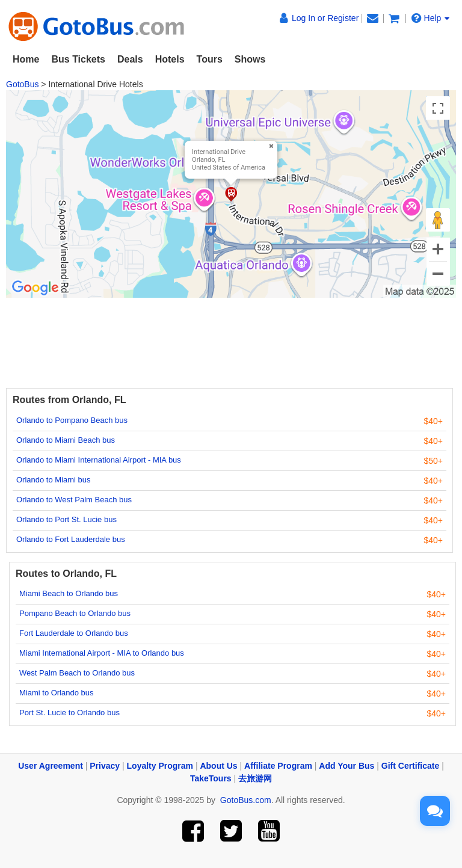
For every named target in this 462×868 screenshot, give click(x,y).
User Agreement (51, 766)
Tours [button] (210, 59)
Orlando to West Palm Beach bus (74, 500)
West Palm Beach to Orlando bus (77, 673)
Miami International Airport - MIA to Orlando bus (102, 653)
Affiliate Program (278, 766)
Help (431, 18)
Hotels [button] (170, 59)
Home (26, 59)
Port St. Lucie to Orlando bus (69, 713)
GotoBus (22, 84)
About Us (218, 766)
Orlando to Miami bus (54, 480)
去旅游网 (255, 778)
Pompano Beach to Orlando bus (75, 613)
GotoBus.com (246, 800)
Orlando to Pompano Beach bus (72, 420)
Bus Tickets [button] (78, 59)
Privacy (105, 766)
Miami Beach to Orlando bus (69, 593)
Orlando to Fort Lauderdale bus (71, 539)
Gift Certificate (410, 766)
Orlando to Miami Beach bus (66, 440)
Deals (130, 59)
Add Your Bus (346, 766)
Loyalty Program (160, 766)
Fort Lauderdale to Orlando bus (74, 633)
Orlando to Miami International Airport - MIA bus (99, 460)
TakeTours (211, 778)
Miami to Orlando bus (57, 693)
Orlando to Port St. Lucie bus (66, 519)
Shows (250, 59)
